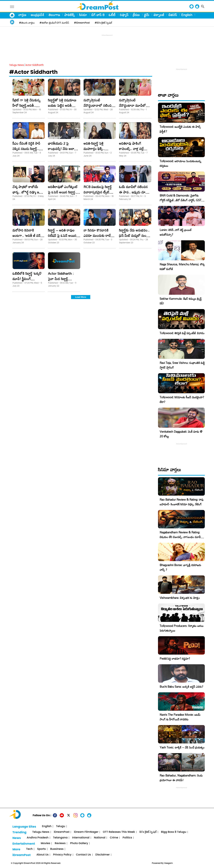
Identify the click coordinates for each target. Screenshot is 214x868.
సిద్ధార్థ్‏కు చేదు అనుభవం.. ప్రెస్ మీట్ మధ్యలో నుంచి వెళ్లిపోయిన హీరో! (134, 235)
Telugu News (17, 65)
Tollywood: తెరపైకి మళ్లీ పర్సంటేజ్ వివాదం (182, 333)
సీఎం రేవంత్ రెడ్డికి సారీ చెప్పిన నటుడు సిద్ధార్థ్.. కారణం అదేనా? (26, 149)
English (187, 15)
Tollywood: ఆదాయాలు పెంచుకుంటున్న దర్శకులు (180, 163)
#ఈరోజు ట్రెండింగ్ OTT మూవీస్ (54, 23)
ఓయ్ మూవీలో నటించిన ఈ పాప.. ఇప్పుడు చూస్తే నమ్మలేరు (133, 192)
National (100, 838)
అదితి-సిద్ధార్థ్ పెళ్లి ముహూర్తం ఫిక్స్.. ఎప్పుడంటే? (94, 149)
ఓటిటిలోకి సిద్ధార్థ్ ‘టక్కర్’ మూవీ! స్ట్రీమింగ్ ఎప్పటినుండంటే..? (27, 279)
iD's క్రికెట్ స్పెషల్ (148, 832)
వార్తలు (22, 15)
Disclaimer (103, 855)
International (81, 838)
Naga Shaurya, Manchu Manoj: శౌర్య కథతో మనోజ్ (182, 267)
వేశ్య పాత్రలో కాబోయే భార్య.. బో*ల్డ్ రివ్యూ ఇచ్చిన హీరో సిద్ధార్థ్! (29, 192)
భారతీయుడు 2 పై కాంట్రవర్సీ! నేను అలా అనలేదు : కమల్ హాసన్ (62, 149)
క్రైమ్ (147, 15)
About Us (42, 855)
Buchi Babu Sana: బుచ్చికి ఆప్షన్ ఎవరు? (181, 687)
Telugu (61, 826)
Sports (41, 849)
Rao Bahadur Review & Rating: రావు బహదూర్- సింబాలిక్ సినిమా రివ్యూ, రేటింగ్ (182, 502)
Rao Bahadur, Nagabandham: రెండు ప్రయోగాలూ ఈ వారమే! (181, 778)
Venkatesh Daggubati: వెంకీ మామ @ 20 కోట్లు (181, 434)
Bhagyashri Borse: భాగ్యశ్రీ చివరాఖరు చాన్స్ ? (180, 567)
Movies (45, 843)
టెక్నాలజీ (159, 15)
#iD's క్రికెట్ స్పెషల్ (103, 23)
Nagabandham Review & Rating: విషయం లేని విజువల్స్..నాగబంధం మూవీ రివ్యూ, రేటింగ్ (180, 537)
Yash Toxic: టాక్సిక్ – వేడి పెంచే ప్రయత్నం (182, 747)
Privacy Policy (62, 855)
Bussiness (57, 849)
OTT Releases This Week (119, 832)
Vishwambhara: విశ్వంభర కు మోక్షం (180, 598)
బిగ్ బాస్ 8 (98, 15)
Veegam (169, 863)
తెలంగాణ (54, 15)
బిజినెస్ (173, 15)
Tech (29, 849)
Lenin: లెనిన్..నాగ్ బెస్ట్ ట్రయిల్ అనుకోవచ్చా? (176, 232)
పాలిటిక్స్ (70, 15)
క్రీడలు (136, 15)
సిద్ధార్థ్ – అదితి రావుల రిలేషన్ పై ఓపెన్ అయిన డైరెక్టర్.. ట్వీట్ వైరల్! (62, 235)
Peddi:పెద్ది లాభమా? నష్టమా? (175, 659)
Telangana (60, 838)
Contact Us (84, 855)
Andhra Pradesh (38, 838)
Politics (127, 838)
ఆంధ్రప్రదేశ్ (38, 15)
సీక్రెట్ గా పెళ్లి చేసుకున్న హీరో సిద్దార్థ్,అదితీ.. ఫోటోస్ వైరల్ (26, 105)
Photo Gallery (79, 843)
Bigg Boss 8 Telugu (174, 832)
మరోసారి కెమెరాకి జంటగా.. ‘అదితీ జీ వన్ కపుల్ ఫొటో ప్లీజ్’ (26, 235)
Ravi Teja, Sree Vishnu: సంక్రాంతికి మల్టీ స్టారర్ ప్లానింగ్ (182, 365)
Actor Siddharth (35, 65)
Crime (114, 838)
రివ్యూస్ (124, 15)
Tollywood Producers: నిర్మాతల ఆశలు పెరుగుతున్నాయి (182, 628)
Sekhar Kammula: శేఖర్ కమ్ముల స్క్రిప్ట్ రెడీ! (181, 301)
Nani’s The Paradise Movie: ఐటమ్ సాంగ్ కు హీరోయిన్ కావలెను (180, 717)
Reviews (60, 843)
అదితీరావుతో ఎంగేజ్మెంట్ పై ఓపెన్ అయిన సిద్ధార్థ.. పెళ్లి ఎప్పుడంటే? (63, 192)
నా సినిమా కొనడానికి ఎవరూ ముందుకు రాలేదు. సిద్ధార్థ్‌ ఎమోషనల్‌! (99, 235)
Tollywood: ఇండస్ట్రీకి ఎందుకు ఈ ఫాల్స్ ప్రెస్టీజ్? (180, 129)
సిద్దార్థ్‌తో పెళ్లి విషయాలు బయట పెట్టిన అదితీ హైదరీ (62, 105)
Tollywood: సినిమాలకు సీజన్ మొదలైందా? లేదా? (182, 400)
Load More (81, 297)
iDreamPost (62, 832)
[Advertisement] (107, 44)
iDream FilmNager (86, 832)
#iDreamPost (82, 23)
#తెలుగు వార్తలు (27, 23)
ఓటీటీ (112, 15)
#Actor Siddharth (33, 72)
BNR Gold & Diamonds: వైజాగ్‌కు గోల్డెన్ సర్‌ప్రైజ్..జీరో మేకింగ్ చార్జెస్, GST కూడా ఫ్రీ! (180, 200)
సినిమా (83, 15)
